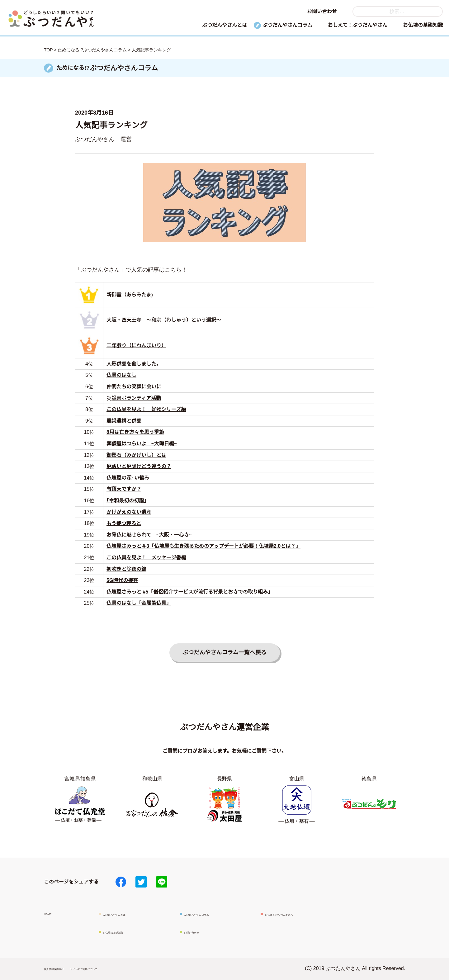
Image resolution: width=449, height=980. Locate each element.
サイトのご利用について (117, 968)
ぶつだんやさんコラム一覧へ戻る (224, 652)
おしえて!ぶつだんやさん (293, 914)
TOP (48, 50)
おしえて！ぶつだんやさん (358, 25)
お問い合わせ (322, 11)
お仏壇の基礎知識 (423, 25)
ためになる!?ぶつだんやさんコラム (92, 50)
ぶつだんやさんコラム (287, 25)
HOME (51, 913)
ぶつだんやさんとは (224, 25)
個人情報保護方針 (64, 968)
